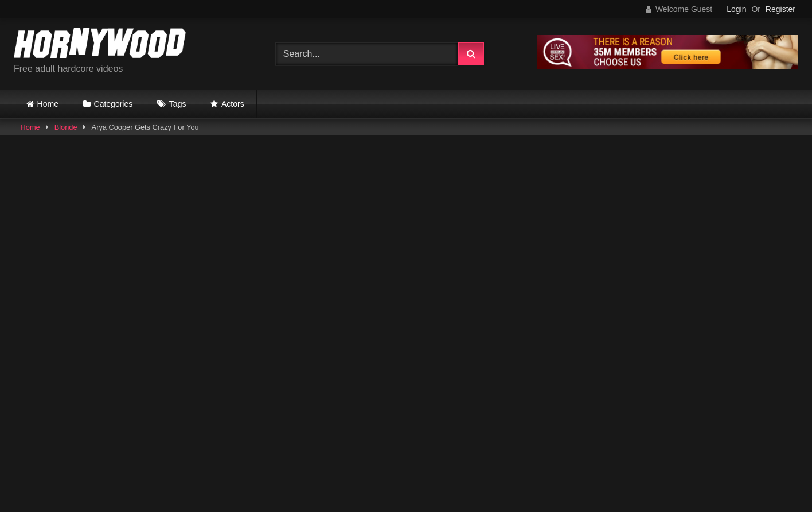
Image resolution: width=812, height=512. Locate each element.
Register (780, 9)
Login (736, 9)
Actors (233, 104)
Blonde (66, 127)
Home (48, 104)
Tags (178, 104)
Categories (114, 104)
